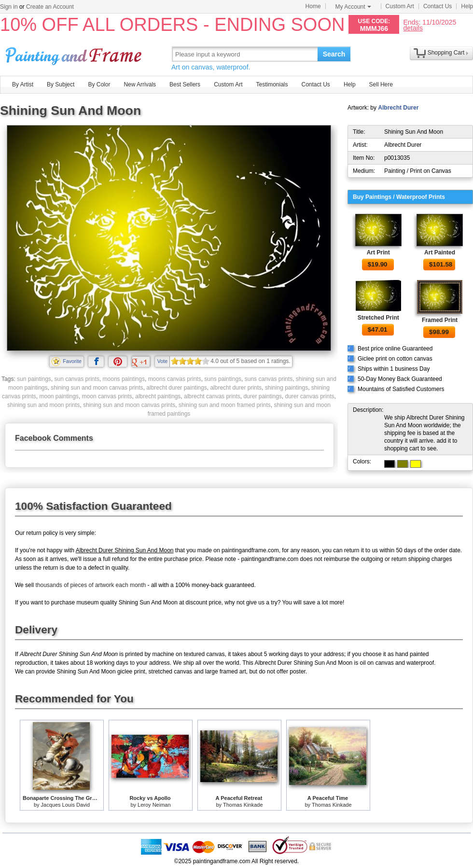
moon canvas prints (107, 396)
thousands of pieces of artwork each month (90, 585)
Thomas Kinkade (243, 805)
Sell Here (381, 84)
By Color (99, 84)
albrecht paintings (158, 396)
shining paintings (286, 388)
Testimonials (272, 84)
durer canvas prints (309, 396)
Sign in (9, 7)
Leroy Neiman (154, 805)
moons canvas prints (175, 379)
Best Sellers (185, 84)
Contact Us (438, 6)
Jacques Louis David (66, 805)
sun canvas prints (77, 379)
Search (334, 54)
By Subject (61, 84)
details (413, 28)
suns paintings (223, 379)
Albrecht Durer (398, 108)
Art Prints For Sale (75, 54)
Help (467, 6)
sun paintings (34, 379)
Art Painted (440, 252)
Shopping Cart (446, 53)
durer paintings (262, 396)
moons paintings (124, 379)
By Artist (23, 84)
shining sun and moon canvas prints (97, 388)
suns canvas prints (269, 379)
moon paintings (59, 396)
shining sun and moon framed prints (225, 405)
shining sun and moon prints (43, 405)
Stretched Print (378, 318)
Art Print (378, 252)
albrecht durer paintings (176, 388)
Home (313, 6)
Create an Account (50, 7)
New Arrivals (140, 84)
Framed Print (440, 320)
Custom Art (400, 6)
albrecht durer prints (236, 388)
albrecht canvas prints (212, 396)
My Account (353, 7)
